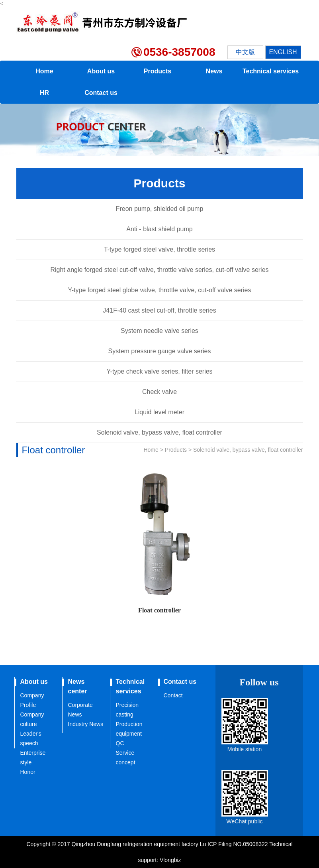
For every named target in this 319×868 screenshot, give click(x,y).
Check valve (159, 392)
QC (120, 743)
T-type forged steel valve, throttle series (159, 249)
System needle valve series (159, 331)
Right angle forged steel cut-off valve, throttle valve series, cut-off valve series (159, 270)
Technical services (271, 71)
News (214, 71)
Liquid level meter (159, 412)
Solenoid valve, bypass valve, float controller (159, 432)
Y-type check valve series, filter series (159, 371)
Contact (173, 695)
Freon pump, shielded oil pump (160, 209)
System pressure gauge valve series (160, 351)
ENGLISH (283, 52)
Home (44, 71)
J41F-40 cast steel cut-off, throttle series (159, 310)
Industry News (86, 724)
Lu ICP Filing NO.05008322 (235, 844)
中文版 (245, 52)
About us (101, 71)
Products (158, 71)
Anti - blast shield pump (159, 229)
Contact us (101, 93)
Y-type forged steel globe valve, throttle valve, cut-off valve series (160, 290)
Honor (28, 772)
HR (44, 93)
